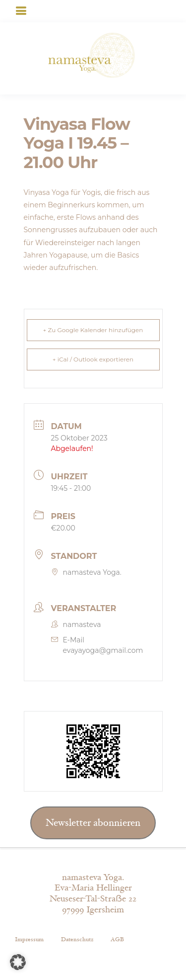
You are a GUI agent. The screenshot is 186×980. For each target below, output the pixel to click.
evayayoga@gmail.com (103, 650)
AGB (117, 939)
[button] (18, 962)
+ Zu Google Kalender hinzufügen (93, 330)
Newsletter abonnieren (93, 823)
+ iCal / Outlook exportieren (93, 359)
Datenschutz (77, 939)
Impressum (29, 939)
